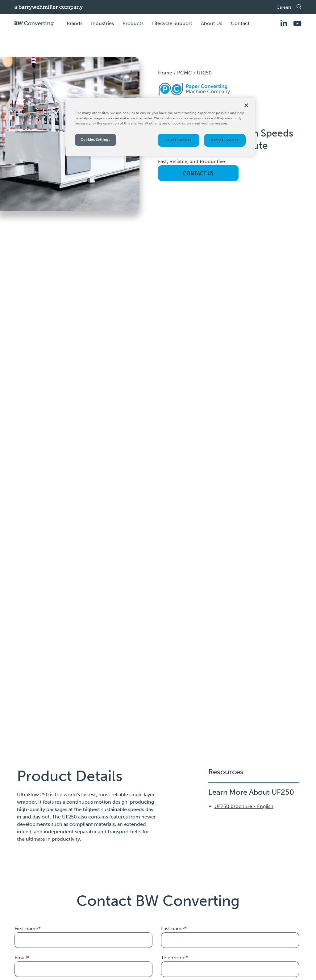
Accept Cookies (225, 140)
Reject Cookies (179, 140)
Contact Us (198, 173)
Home (165, 73)
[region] (160, 127)
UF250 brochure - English (244, 806)
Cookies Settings (95, 140)
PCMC (185, 73)
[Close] (246, 105)
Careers (284, 7)
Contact (240, 23)
